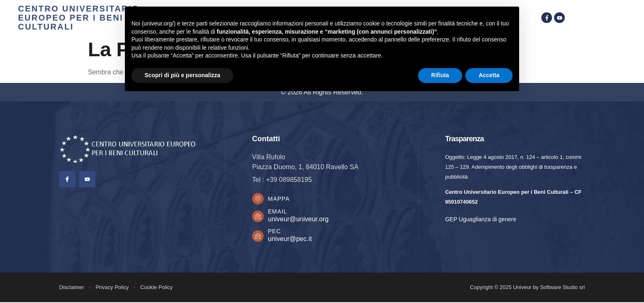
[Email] (258, 217)
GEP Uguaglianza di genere (481, 219)
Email (278, 212)
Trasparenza (465, 139)
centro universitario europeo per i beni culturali (79, 18)
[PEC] (258, 237)
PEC (275, 232)
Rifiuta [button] (440, 75)
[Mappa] (258, 199)
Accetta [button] (489, 75)
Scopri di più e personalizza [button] (182, 75)
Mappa (279, 199)
